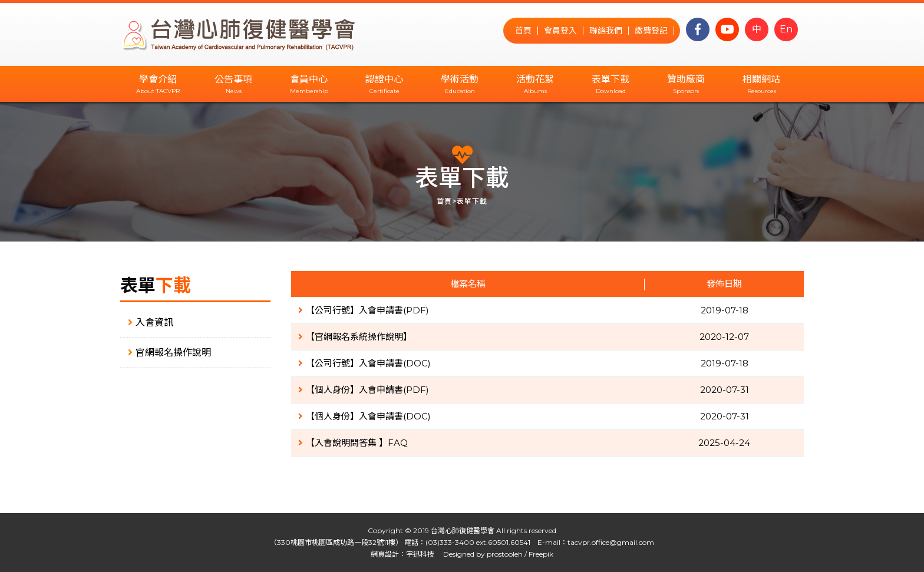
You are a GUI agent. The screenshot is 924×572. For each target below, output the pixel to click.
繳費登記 (651, 31)
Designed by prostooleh (479, 554)
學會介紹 (158, 79)
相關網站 (761, 79)
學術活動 (460, 79)
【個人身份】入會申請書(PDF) (364, 390)
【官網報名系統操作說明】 (355, 337)
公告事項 (233, 79)
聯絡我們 (606, 31)
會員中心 (309, 79)
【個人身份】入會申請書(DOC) (364, 416)
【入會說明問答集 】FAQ (353, 443)
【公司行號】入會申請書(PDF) (364, 310)
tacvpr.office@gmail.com (611, 542)
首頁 (523, 31)
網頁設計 (385, 554)
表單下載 (610, 79)
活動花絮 (535, 79)
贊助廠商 (686, 79)
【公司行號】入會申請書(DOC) (364, 363)
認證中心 (384, 79)
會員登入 (560, 31)
